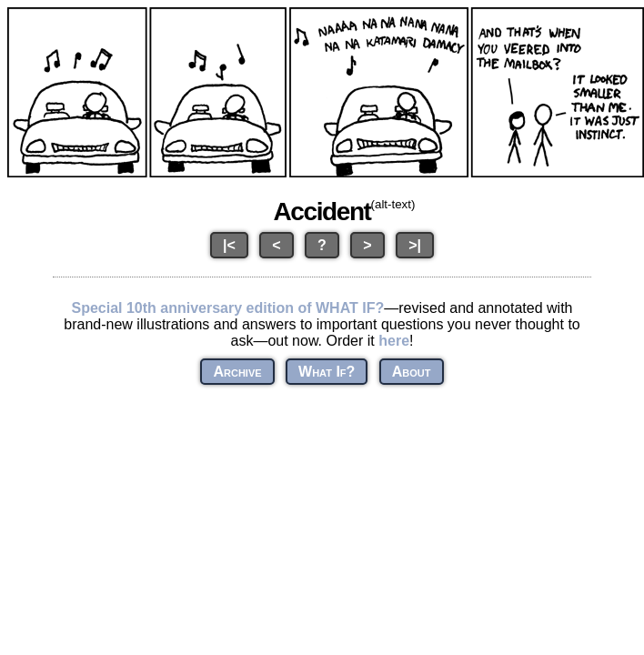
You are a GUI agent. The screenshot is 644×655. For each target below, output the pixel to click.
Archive (237, 372)
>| (415, 245)
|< (229, 245)
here (394, 341)
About (412, 372)
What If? (327, 372)
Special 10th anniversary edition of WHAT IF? (227, 308)
